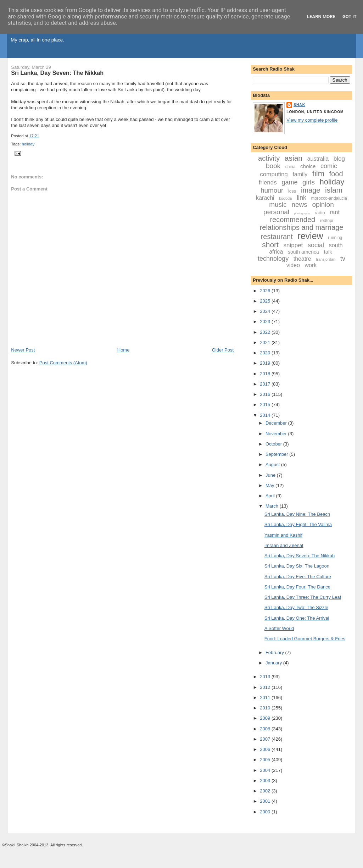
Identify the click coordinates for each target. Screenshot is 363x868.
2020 (266, 353)
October (274, 444)
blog (339, 159)
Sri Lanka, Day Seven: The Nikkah (57, 73)
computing (274, 174)
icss (292, 191)
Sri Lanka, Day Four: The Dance (297, 587)
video (293, 265)
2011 (266, 698)
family (300, 174)
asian (294, 158)
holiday (28, 144)
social (316, 245)
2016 (266, 394)
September (277, 454)
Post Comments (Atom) (63, 363)
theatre (302, 259)
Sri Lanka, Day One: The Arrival (297, 618)
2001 (266, 801)
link (301, 198)
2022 (266, 332)
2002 (266, 791)
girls (309, 182)
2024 (266, 311)
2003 (266, 781)
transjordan (326, 259)
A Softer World (279, 628)
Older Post (223, 350)
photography (302, 213)
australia (318, 159)
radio (320, 213)
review (310, 236)
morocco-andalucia (329, 198)
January (274, 663)
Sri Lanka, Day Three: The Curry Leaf (303, 597)
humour (272, 190)
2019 (266, 363)
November (277, 434)
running (335, 238)
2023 (266, 322)
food (336, 174)
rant (335, 212)
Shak (299, 105)
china (291, 167)
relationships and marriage (302, 227)
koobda (285, 198)
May (270, 485)
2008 (266, 729)
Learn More (321, 16)
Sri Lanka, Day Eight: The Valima (298, 524)
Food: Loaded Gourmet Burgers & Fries (305, 639)
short (270, 245)
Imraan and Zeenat (284, 545)
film (318, 174)
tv (343, 259)
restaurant (277, 237)
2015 (266, 405)
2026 (266, 291)
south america (303, 252)
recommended (292, 220)
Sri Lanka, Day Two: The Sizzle (296, 607)
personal (276, 212)
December (277, 423)
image (311, 190)
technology (273, 259)
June (271, 475)
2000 (266, 812)
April (271, 496)
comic (329, 166)
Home (124, 350)
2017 (266, 384)
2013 (266, 677)
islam (334, 190)
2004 (266, 770)
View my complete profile (312, 120)
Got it (350, 16)
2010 (266, 708)
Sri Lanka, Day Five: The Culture (298, 577)
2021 (266, 342)
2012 (266, 687)
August (273, 465)
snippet (293, 245)
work (311, 265)
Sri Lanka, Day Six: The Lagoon (297, 566)
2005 (266, 760)
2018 (266, 374)
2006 (266, 749)
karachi (265, 198)
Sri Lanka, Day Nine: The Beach (297, 514)
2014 (266, 415)
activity (269, 158)
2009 (266, 718)
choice (308, 166)
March (273, 506)
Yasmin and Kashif (283, 535)
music (278, 204)
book (273, 166)
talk (328, 252)
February (275, 653)
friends (268, 183)
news (299, 204)
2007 (266, 739)
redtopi (327, 221)
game (289, 182)
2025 (266, 301)
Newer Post (23, 350)
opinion (323, 204)
